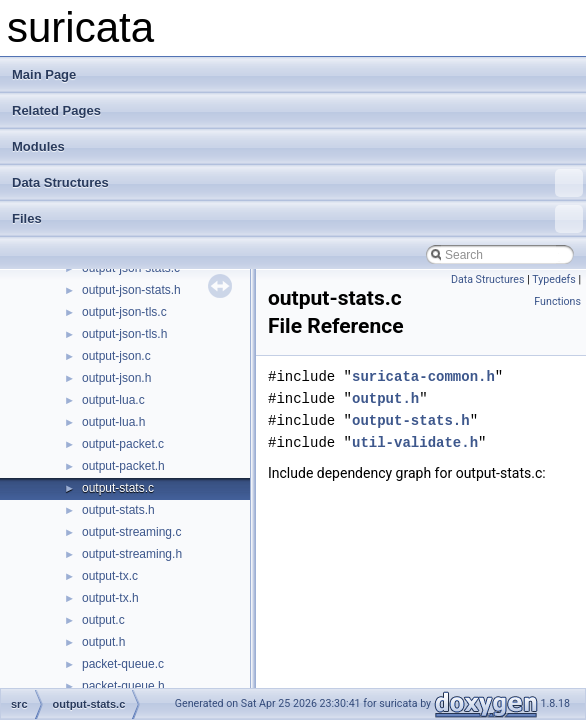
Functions (557, 301)
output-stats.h (118, 510)
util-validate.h (415, 442)
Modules (38, 146)
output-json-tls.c (124, 312)
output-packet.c (123, 444)
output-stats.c (118, 488)
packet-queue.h (123, 686)
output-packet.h (123, 466)
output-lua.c (113, 400)
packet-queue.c (123, 664)
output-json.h (116, 378)
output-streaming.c (131, 532)
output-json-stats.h (131, 290)
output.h (103, 642)
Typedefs (554, 279)
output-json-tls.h (124, 334)
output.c (103, 620)
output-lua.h (113, 422)
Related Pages (56, 110)
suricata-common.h (423, 376)
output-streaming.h (132, 554)
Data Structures (297, 183)
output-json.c (116, 356)
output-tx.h (110, 598)
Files (297, 219)
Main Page (44, 74)
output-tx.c (110, 576)
